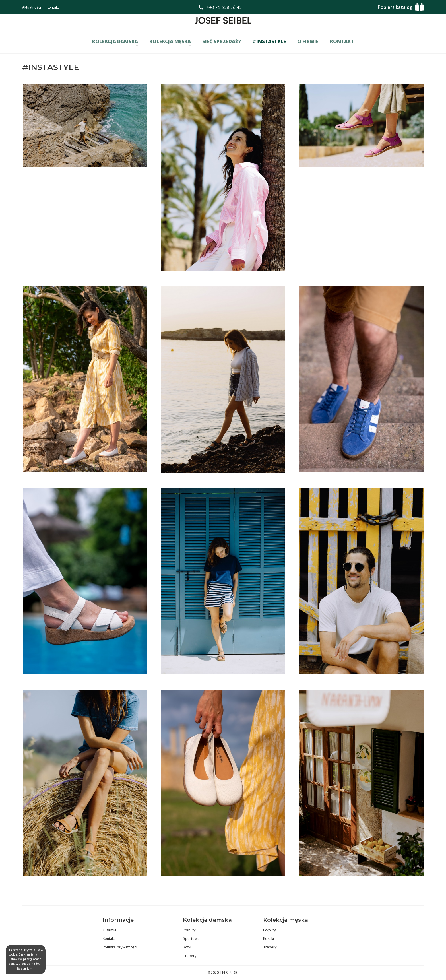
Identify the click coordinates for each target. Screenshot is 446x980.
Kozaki (269, 938)
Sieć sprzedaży (222, 41)
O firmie (308, 41)
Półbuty (189, 930)
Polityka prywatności (120, 947)
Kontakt (53, 7)
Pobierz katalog (395, 7)
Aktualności (32, 7)
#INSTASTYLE (269, 41)
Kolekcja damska (115, 42)
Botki (187, 947)
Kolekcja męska (170, 42)
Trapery (190, 956)
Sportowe (191, 938)
